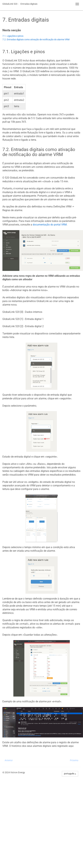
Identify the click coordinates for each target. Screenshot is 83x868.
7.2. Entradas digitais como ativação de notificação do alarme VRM (36, 40)
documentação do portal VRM (50, 225)
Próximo (74, 760)
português (70, 774)
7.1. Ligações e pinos (13, 36)
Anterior (9, 760)
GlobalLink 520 (10, 4)
